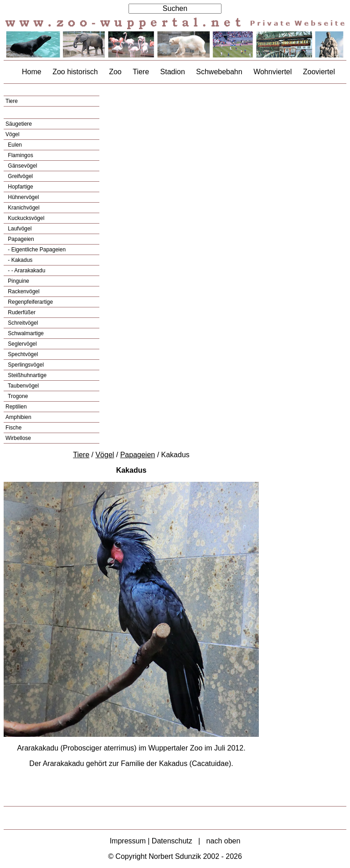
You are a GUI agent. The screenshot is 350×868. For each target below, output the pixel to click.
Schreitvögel (22, 323)
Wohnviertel (273, 72)
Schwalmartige (25, 333)
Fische (13, 428)
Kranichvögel (23, 208)
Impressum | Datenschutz (151, 841)
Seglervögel (22, 344)
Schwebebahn (219, 72)
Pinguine (18, 281)
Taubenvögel (23, 386)
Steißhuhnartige (26, 375)
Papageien (20, 239)
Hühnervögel (23, 197)
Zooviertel (319, 72)
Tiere (141, 72)
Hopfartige (20, 187)
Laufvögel (19, 229)
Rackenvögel (23, 291)
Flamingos (20, 155)
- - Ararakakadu (26, 271)
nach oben (224, 841)
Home (32, 72)
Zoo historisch (75, 72)
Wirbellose (18, 438)
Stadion (173, 72)
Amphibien (18, 417)
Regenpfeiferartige (30, 302)
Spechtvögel (22, 354)
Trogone (17, 396)
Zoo (115, 72)
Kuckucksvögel (25, 218)
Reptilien (16, 407)
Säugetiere (19, 124)
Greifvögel (20, 176)
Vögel (13, 134)
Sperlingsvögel (25, 365)
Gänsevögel (22, 166)
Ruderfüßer (21, 312)
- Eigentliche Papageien (36, 250)
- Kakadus (19, 260)
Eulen (14, 145)
